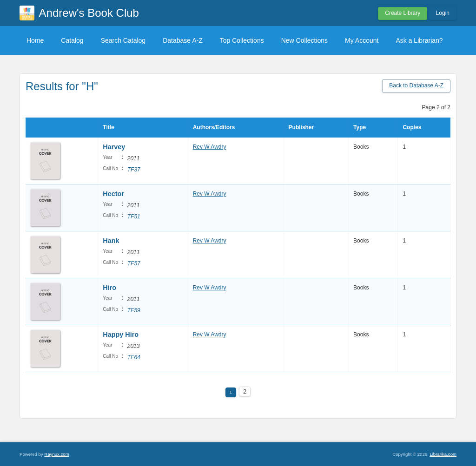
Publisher (301, 127)
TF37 (134, 170)
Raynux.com (56, 454)
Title (108, 127)
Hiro (109, 288)
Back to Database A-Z (416, 85)
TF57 (134, 263)
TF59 (134, 310)
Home (35, 40)
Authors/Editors (214, 127)
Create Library (403, 13)
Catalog (72, 40)
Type (360, 127)
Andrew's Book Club (89, 13)
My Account (362, 40)
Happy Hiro (121, 335)
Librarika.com (443, 454)
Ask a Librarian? (419, 40)
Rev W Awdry (210, 147)
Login (443, 13)
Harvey (114, 147)
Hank (111, 241)
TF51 (134, 217)
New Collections (304, 40)
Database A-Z (183, 40)
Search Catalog (123, 40)
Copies (412, 127)
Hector (113, 194)
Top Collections (242, 40)
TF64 (134, 357)
